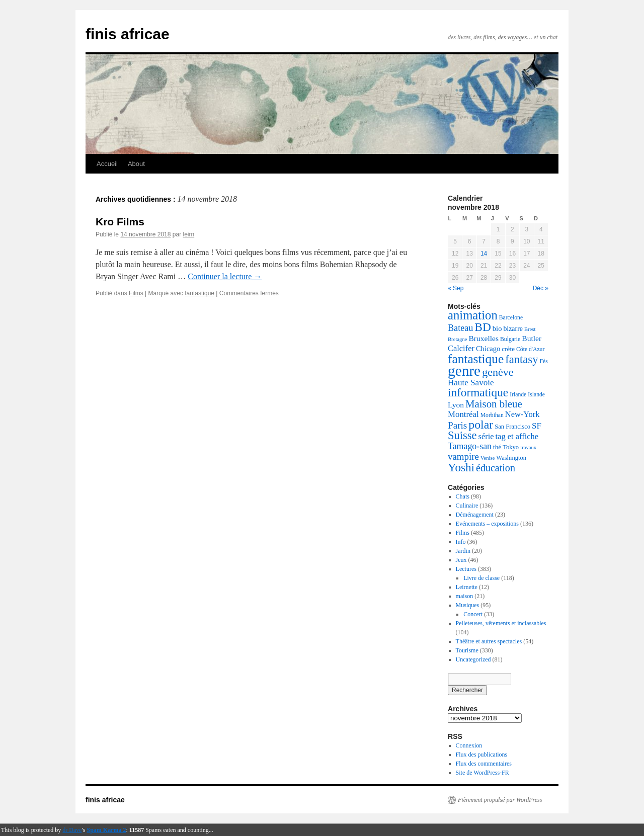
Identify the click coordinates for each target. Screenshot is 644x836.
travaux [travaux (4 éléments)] (528, 447)
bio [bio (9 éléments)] (497, 328)
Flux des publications (482, 755)
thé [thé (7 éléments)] (497, 447)
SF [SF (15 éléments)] (537, 426)
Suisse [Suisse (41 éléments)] (462, 435)
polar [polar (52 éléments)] (481, 425)
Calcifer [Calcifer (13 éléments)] (461, 348)
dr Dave (72, 830)
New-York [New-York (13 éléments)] (522, 414)
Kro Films (120, 222)
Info (461, 542)
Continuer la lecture (225, 276)
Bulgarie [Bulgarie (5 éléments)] (510, 339)
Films (136, 293)
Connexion (469, 745)
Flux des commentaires (484, 764)
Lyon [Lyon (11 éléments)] (456, 405)
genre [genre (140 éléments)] (464, 371)
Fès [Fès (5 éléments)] (543, 361)
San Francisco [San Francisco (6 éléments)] (512, 427)
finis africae (128, 34)
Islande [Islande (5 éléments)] (536, 395)
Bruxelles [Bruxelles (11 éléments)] (484, 338)
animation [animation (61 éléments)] (473, 315)
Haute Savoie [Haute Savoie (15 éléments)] (471, 383)
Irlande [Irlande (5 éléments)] (518, 395)
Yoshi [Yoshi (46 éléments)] (461, 467)
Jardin (463, 551)
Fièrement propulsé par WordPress (500, 800)
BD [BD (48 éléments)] (483, 327)
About (136, 164)
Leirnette (467, 587)
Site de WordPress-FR (482, 773)
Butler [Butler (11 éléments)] (532, 338)
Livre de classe (481, 578)
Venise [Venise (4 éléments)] (488, 458)
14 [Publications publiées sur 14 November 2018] (484, 254)
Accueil (107, 164)
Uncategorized (473, 659)
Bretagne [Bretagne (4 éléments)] (457, 339)
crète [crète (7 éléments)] (508, 349)
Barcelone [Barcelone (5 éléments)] (511, 318)
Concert (473, 614)
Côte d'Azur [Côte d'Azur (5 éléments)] (530, 349)
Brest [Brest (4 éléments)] (530, 329)
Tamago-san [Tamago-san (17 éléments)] (470, 446)
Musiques (468, 605)
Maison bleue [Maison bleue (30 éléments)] (494, 404)
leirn (188, 234)
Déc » (541, 288)
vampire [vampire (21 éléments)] (463, 456)
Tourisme (467, 650)
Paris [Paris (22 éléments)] (457, 425)
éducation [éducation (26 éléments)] (496, 468)
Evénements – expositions (487, 524)
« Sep (456, 288)
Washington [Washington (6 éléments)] (511, 458)
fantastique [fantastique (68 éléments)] (476, 359)
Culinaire (467, 506)
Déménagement (475, 515)
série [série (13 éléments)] (486, 436)
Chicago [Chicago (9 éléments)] (488, 349)
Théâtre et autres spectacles (489, 641)
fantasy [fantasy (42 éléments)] (521, 359)
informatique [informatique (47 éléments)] (478, 392)
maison (465, 596)
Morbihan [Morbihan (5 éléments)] (492, 415)
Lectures (466, 569)
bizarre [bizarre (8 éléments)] (513, 329)
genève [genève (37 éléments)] (498, 372)
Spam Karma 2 (107, 830)
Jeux (461, 560)
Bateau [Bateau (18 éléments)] (460, 328)
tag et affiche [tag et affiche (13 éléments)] (517, 436)
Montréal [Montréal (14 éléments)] (463, 414)
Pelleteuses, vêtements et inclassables (501, 623)
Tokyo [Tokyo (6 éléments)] (511, 447)
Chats (463, 496)
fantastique (199, 293)
